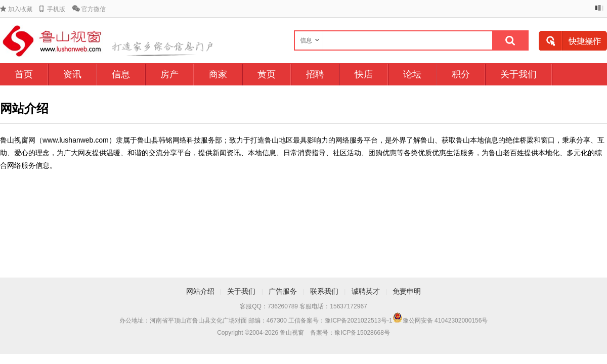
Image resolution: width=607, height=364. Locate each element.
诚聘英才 (366, 291)
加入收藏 (20, 9)
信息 (121, 74)
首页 (24, 74)
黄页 (267, 74)
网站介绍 (200, 291)
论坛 (412, 74)
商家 (218, 74)
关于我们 (518, 74)
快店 (364, 74)
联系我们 (324, 291)
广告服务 (283, 291)
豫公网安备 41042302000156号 (445, 321)
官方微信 (94, 9)
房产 (169, 74)
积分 (461, 74)
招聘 (315, 74)
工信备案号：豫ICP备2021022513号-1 (340, 321)
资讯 (72, 74)
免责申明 (407, 291)
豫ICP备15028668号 (362, 333)
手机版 (56, 9)
